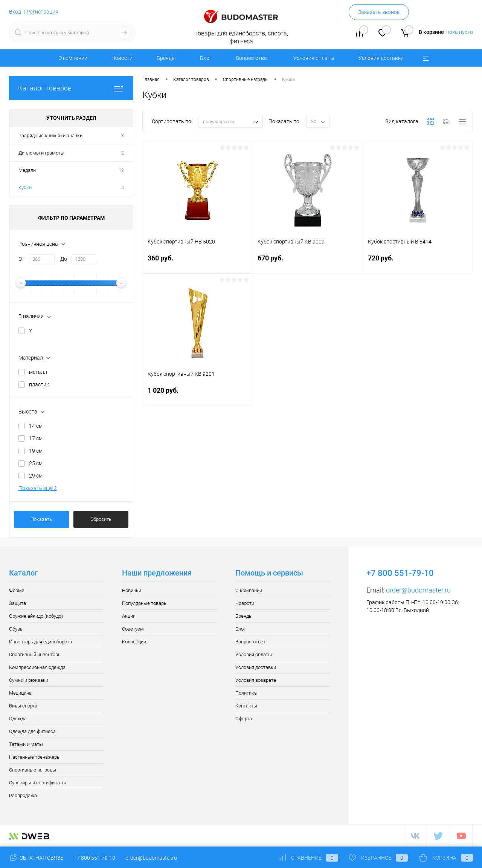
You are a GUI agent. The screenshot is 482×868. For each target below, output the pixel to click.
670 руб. (307, 263)
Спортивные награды (33, 770)
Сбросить (101, 519)
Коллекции (134, 642)
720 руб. (418, 263)
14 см (36, 426)
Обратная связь (36, 858)
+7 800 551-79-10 (95, 858)
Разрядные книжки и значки (50, 135)
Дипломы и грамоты (41, 153)
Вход (15, 12)
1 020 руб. (198, 395)
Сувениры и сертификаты (37, 783)
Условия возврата (256, 680)
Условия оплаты (314, 58)
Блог (206, 58)
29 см (36, 476)
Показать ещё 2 (38, 488)
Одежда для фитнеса (32, 731)
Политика (246, 693)
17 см (36, 438)
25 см (36, 463)
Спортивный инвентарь (35, 654)
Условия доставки (381, 58)
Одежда (18, 719)
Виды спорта (23, 706)
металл (38, 372)
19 (121, 170)
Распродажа (23, 795)
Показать (41, 519)
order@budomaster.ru (418, 590)
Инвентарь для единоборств (40, 642)
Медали (27, 170)
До (64, 259)
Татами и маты (26, 744)
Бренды (166, 58)
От (21, 259)
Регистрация (43, 12)
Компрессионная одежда (37, 667)
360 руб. (198, 263)
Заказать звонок (379, 12)
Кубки (25, 188)
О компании (73, 58)
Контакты (246, 706)
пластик (39, 384)
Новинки (132, 590)
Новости (122, 58)
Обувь (16, 629)
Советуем (133, 629)
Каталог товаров (71, 88)
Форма (17, 590)
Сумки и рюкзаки (29, 680)
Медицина (20, 693)
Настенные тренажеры (35, 757)
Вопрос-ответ (252, 58)
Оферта (244, 719)
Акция (129, 616)
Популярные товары (145, 603)
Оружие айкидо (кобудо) (36, 616)
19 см (36, 451)
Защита (18, 603)
